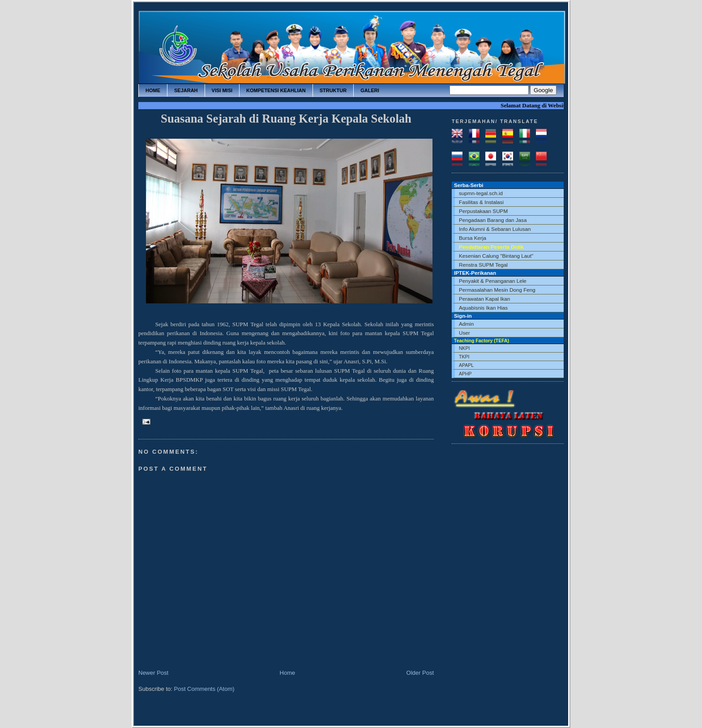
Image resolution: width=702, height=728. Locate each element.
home (153, 90)
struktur (333, 90)
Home (288, 673)
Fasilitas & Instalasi (481, 202)
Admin (466, 324)
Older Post (420, 673)
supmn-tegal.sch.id (481, 193)
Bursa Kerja (473, 238)
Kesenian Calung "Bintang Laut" (496, 256)
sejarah (186, 90)
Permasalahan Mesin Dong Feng (497, 290)
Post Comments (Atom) (204, 689)
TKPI (464, 357)
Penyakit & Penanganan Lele (493, 281)
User (464, 333)
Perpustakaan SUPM (483, 211)
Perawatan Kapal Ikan (484, 299)
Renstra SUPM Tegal (483, 265)
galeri (370, 90)
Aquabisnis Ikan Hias (483, 308)
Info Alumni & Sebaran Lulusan (495, 229)
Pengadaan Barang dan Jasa (493, 220)
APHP (465, 374)
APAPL (466, 365)
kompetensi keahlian (276, 90)
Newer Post (153, 673)
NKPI (464, 348)
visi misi (222, 90)
